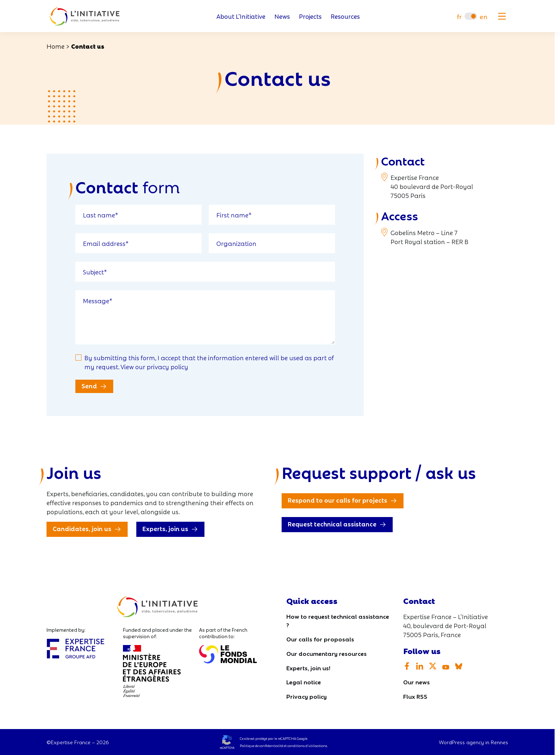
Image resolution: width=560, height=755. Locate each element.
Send (89, 386)
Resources (345, 16)
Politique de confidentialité (261, 746)
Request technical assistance (332, 524)
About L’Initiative (241, 16)
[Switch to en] (484, 16)
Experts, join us (165, 528)
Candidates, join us (82, 528)
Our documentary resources (327, 653)
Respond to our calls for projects (338, 500)
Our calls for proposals (320, 639)
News (282, 16)
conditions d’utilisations (307, 746)
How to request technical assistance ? (338, 620)
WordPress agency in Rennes (473, 742)
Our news (416, 682)
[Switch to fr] (459, 16)
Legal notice (304, 682)
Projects (310, 16)
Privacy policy (307, 696)
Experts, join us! (308, 668)
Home (56, 46)
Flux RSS (415, 696)
